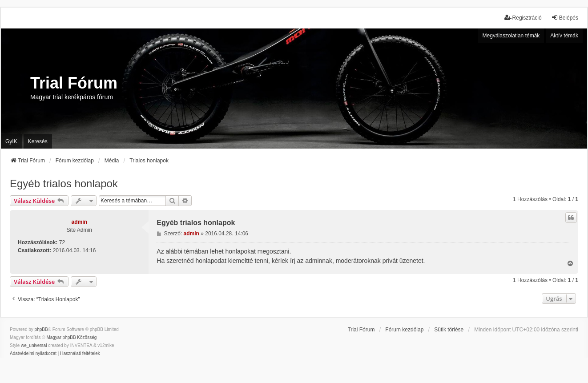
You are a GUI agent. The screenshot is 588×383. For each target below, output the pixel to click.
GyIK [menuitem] (11, 141)
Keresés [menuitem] (38, 141)
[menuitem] (33, 354)
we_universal (34, 345)
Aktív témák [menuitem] (564, 36)
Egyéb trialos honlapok (64, 183)
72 (62, 242)
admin (79, 222)
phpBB (41, 329)
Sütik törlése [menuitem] (449, 330)
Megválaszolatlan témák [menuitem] (511, 36)
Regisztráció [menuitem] (523, 18)
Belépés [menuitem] (565, 18)
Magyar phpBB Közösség (71, 337)
